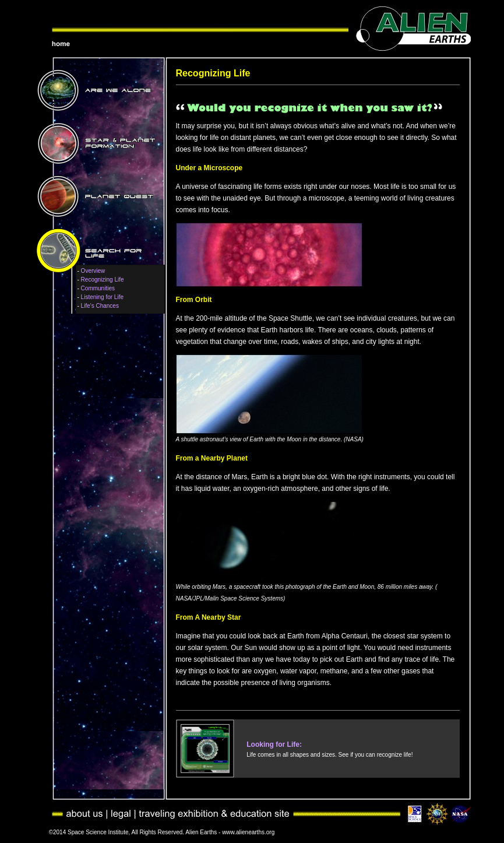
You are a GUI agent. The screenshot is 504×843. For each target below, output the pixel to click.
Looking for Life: (274, 744)
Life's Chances (100, 306)
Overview (93, 271)
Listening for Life (102, 297)
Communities (98, 288)
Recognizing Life (103, 280)
